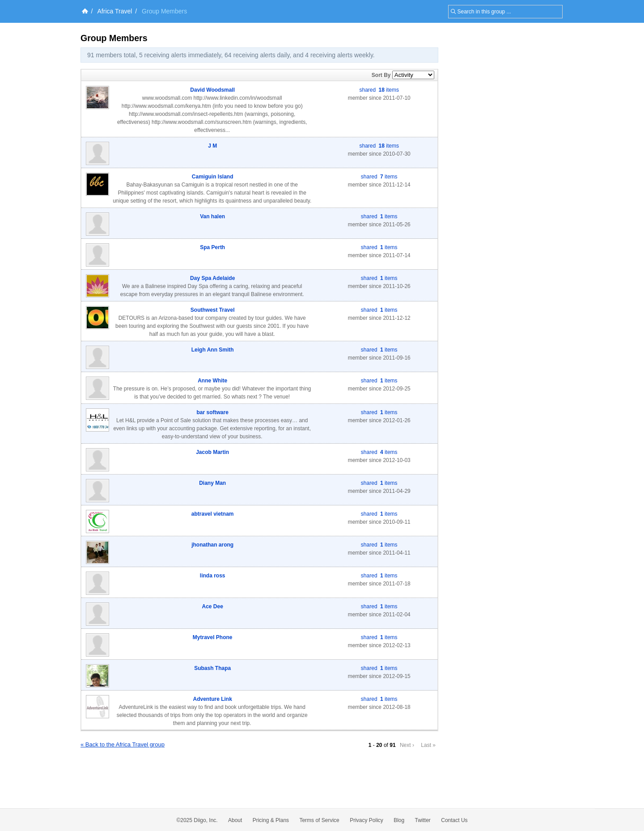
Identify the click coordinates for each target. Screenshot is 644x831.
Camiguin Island (213, 177)
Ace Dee (213, 606)
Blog (399, 820)
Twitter (423, 820)
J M (212, 146)
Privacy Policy (366, 820)
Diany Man (212, 483)
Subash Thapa (212, 668)
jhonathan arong (212, 545)
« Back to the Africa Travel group (123, 744)
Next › (407, 745)
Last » (428, 745)
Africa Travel (115, 11)
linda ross (213, 576)
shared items (379, 90)
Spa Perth (212, 247)
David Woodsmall (212, 90)
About (235, 820)
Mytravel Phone (213, 637)
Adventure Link (213, 699)
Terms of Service (319, 820)
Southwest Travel (213, 310)
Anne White (212, 381)
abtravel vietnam (213, 514)
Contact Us (454, 820)
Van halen (212, 216)
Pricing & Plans (271, 820)
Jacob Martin (212, 452)
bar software (213, 412)
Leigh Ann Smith (213, 350)
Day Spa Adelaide (212, 278)
